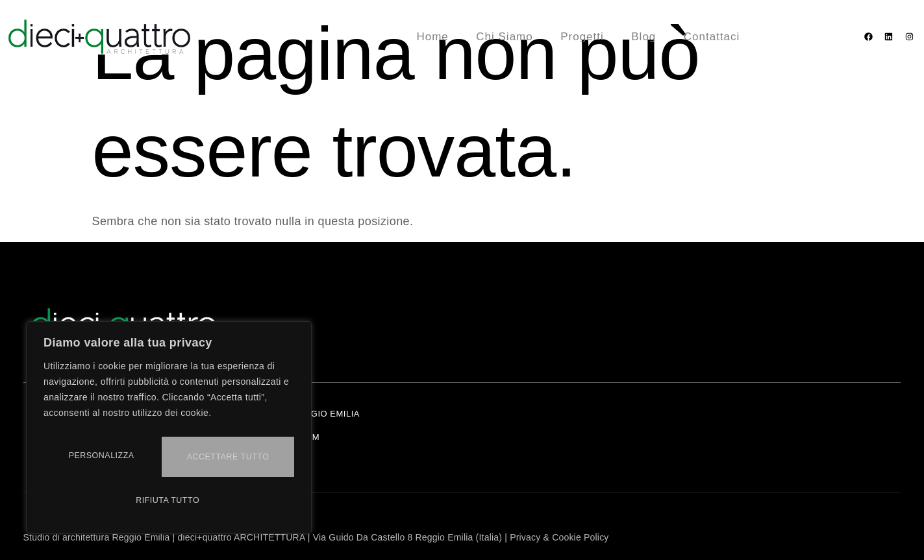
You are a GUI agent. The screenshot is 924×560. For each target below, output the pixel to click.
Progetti (584, 37)
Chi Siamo (507, 37)
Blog (643, 37)
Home (437, 37)
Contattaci (710, 37)
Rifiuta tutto (229, 460)
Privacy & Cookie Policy (559, 537)
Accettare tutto (169, 500)
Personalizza (104, 460)
